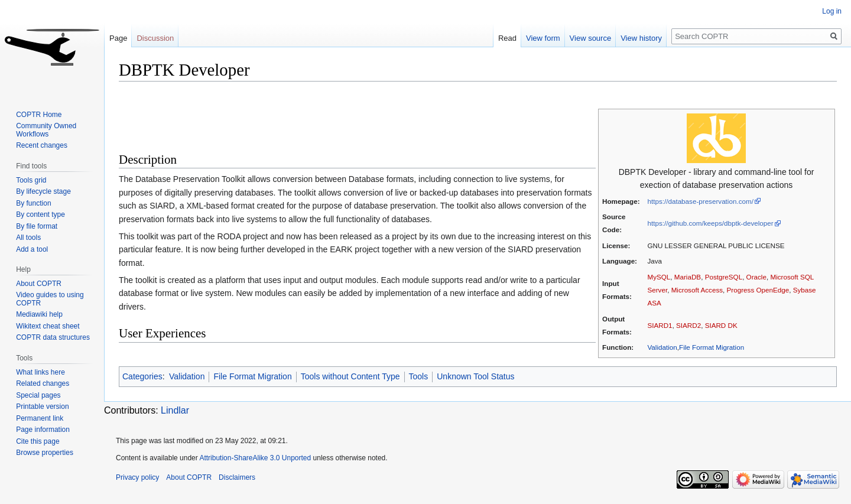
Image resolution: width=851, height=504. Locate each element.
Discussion (155, 38)
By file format (37, 226)
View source (591, 38)
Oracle (756, 277)
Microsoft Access (697, 290)
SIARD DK (721, 325)
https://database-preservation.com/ (700, 201)
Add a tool (32, 249)
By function (33, 203)
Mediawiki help (39, 314)
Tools (419, 376)
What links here (40, 372)
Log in (832, 11)
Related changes (43, 383)
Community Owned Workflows (46, 130)
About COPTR (39, 284)
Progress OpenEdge (758, 290)
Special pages (38, 395)
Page (118, 38)
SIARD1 (660, 325)
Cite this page (38, 441)
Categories (142, 376)
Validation (662, 347)
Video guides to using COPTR (50, 299)
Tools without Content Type (350, 376)
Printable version (42, 407)
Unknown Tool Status (475, 376)
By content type (40, 214)
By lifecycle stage (43, 191)
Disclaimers (237, 477)
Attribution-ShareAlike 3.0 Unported (255, 458)
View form (543, 38)
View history (641, 38)
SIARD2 (688, 325)
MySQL (659, 277)
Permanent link (40, 418)
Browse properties (45, 453)
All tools (28, 238)
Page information (43, 430)
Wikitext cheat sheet (48, 326)
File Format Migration (712, 347)
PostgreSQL (724, 277)
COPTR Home (39, 115)
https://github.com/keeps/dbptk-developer (710, 223)
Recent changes (42, 145)
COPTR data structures (53, 337)
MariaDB (688, 277)
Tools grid (31, 180)
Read (507, 38)
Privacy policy (137, 477)
